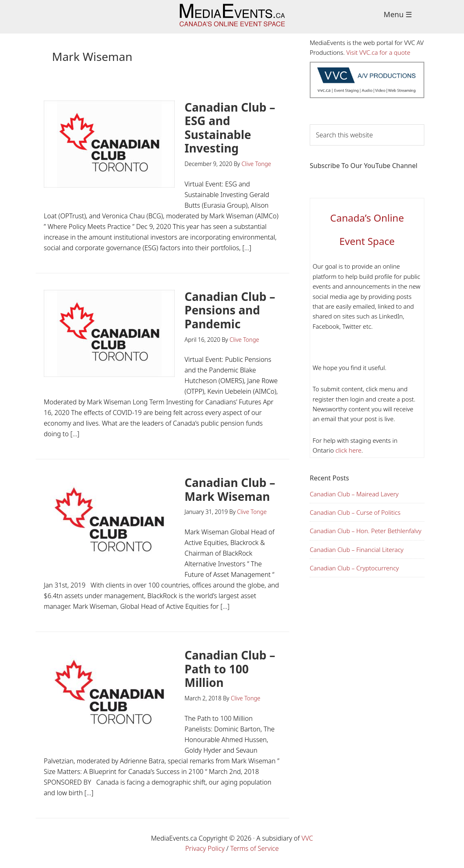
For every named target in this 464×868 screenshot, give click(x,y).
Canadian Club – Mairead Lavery (354, 494)
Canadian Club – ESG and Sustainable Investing (230, 128)
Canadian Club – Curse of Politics (355, 512)
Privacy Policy (205, 848)
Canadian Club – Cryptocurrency (354, 568)
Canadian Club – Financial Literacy (357, 550)
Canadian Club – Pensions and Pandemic (230, 310)
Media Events (232, 17)
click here (348, 450)
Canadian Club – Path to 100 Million (230, 669)
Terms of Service (255, 848)
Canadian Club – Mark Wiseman (230, 489)
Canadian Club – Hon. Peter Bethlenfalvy (366, 531)
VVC (307, 838)
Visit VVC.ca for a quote (378, 52)
